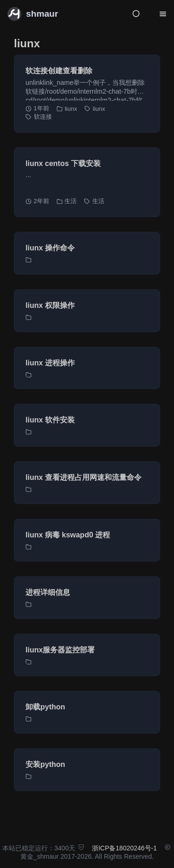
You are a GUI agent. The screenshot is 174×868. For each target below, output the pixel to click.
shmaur (42, 14)
